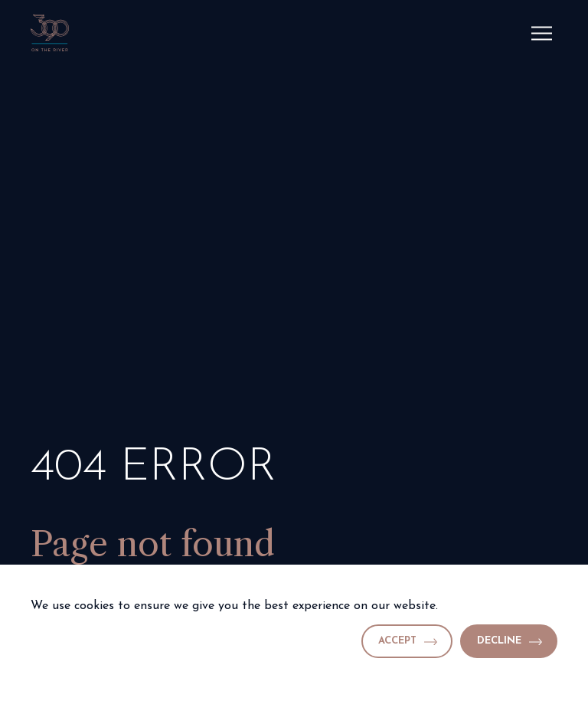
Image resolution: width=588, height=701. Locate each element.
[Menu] (542, 33)
